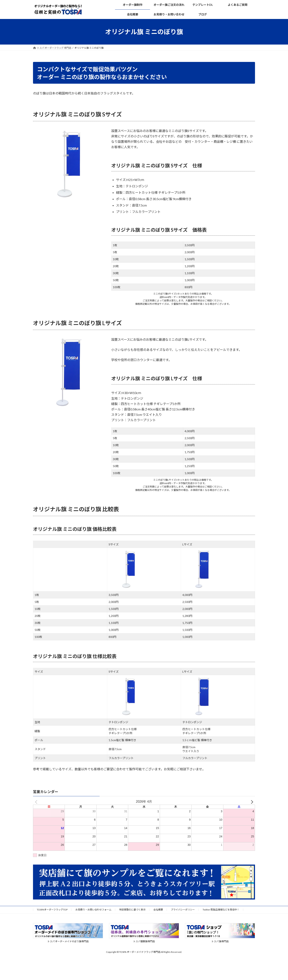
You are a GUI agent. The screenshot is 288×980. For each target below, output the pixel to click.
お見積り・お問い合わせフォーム (93, 910)
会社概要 (158, 910)
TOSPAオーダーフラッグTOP (52, 910)
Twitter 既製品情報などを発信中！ (221, 910)
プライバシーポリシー (183, 910)
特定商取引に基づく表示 (132, 910)
